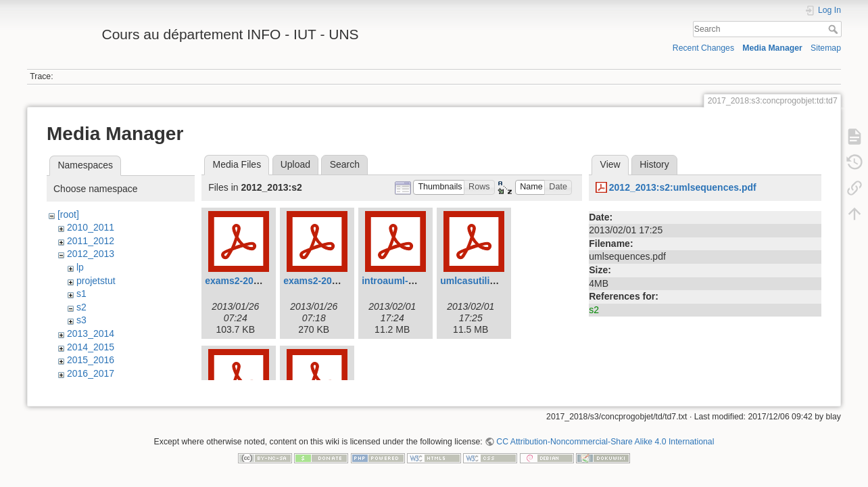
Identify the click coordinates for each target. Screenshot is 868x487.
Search (835, 29)
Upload (295, 164)
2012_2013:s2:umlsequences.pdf (683, 187)
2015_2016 (91, 360)
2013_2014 (91, 333)
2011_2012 (91, 241)
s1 (81, 294)
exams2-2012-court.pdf (257, 281)
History (654, 164)
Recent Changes (703, 48)
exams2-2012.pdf (321, 281)
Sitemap (826, 48)
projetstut (96, 281)
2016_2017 (91, 373)
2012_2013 (91, 254)
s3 (81, 320)
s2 (81, 307)
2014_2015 (91, 347)
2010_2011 (91, 227)
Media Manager (772, 48)
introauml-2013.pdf (404, 281)
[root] (68, 214)
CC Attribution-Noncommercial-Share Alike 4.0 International (605, 442)
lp (80, 267)
